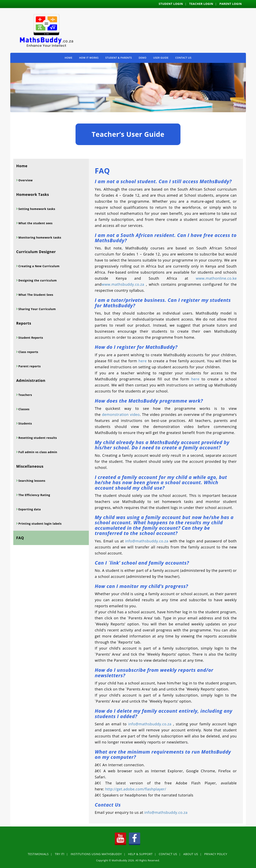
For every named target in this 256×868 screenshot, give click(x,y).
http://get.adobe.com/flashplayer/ (136, 789)
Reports (24, 323)
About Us (191, 854)
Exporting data (29, 509)
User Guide (161, 58)
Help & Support (140, 854)
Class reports (28, 352)
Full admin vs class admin (37, 452)
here (143, 361)
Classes (23, 409)
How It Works (89, 58)
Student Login (171, 4)
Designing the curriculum (37, 280)
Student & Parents (119, 58)
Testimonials (38, 854)
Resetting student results (37, 438)
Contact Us (183, 58)
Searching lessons (31, 481)
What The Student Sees (35, 295)
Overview (25, 180)
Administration (31, 380)
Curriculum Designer (36, 252)
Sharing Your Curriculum (37, 309)
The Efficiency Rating (34, 495)
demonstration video (121, 414)
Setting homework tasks (36, 209)
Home (69, 58)
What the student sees (35, 223)
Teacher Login (201, 4)
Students (25, 423)
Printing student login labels (40, 524)
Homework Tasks (33, 194)
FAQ (20, 538)
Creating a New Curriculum (38, 266)
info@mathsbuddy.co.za (147, 541)
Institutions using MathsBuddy (96, 854)
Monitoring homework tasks (39, 237)
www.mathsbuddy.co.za (123, 284)
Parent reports (29, 366)
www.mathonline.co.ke (216, 278)
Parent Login (231, 4)
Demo (143, 58)
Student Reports (30, 338)
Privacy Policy (216, 854)
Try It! (60, 854)
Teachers (25, 395)
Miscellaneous (30, 466)
